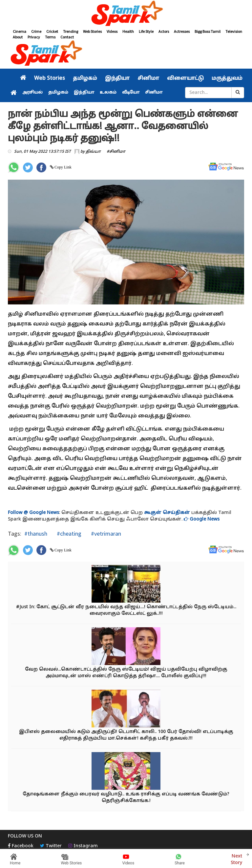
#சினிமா (116, 152)
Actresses (182, 31)
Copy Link (63, 167)
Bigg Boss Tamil (208, 31)
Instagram (83, 846)
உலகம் (108, 93)
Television (234, 31)
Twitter (51, 846)
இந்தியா (117, 78)
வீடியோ (131, 93)
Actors (164, 31)
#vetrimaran (105, 534)
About (18, 37)
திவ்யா (93, 152)
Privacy (34, 37)
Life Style (146, 31)
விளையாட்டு (185, 78)
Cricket (52, 31)
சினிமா (148, 78)
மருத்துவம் (227, 78)
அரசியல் (32, 93)
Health (128, 31)
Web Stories (92, 31)
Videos (112, 31)
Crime (36, 31)
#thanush (36, 534)
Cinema (20, 31)
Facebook (21, 846)
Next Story (236, 859)
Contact (67, 37)
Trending (71, 31)
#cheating (68, 534)
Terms (50, 37)
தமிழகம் (85, 78)
